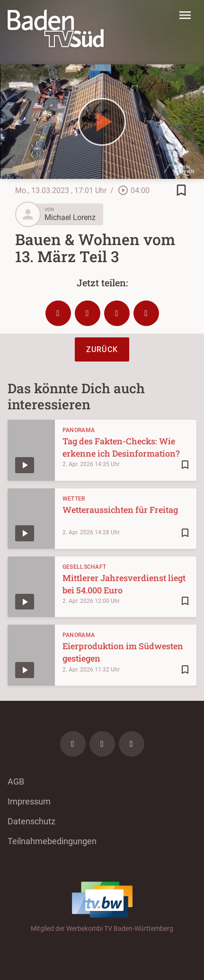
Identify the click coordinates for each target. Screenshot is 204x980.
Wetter (74, 499)
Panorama (79, 430)
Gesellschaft (84, 567)
